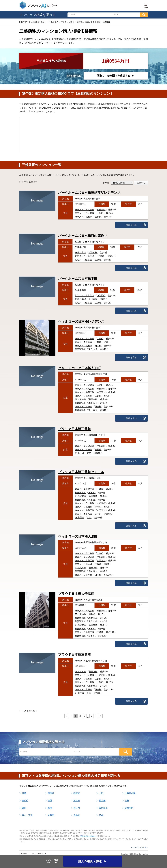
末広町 (25, 801)
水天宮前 (101, 392)
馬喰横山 (93, 403)
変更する (141, 183)
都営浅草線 (80, 349)
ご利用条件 (23, 854)
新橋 (50, 808)
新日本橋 (93, 252)
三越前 (98, 217)
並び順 (106, 183)
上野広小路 (130, 793)
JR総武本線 (80, 252)
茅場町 (98, 507)
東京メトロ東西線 (83, 507)
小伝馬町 (101, 210)
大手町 (98, 514)
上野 (101, 793)
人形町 (100, 213)
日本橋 (98, 346)
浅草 (24, 793)
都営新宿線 (80, 403)
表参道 (77, 815)
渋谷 (101, 815)
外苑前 (51, 815)
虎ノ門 (77, 808)
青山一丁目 (27, 815)
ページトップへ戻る (141, 848)
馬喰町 (92, 614)
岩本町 (92, 636)
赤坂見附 (129, 808)
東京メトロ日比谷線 (85, 210)
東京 (89, 453)
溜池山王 (103, 808)
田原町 (51, 793)
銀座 (24, 808)
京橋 (127, 801)
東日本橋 (93, 349)
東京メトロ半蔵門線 (85, 392)
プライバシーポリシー (88, 836)
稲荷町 (77, 793)
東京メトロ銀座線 (83, 217)
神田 (50, 801)
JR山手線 (79, 453)
